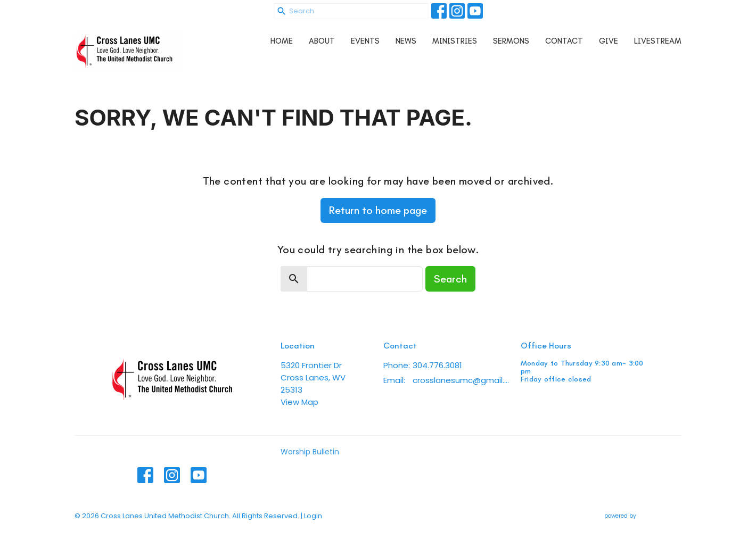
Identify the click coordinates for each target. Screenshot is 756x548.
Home (282, 41)
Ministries (455, 41)
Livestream (658, 41)
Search (450, 279)
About (322, 41)
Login (313, 516)
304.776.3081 (437, 365)
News (406, 41)
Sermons (511, 41)
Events (365, 41)
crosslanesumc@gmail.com (461, 380)
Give (609, 41)
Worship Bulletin (310, 452)
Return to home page (378, 210)
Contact (564, 41)
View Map (299, 402)
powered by (643, 516)
